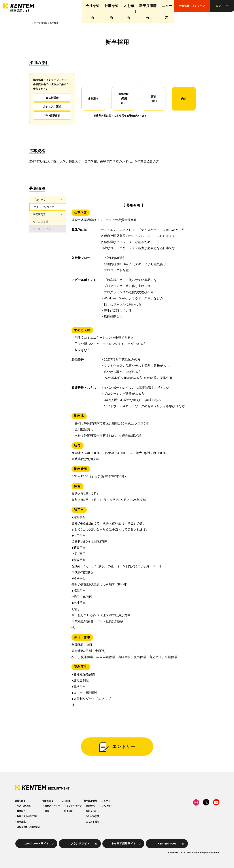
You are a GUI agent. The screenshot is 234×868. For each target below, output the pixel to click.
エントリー (222, 6)
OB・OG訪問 (128, 816)
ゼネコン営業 (41, 222)
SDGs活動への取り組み (29, 827)
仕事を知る (93, 6)
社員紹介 (92, 811)
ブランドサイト (80, 843)
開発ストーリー (64, 806)
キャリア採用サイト (123, 843)
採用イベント (128, 811)
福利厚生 (21, 822)
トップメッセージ (96, 806)
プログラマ (39, 200)
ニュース (163, 6)
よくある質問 (128, 822)
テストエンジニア (44, 207)
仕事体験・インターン (192, 6)
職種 (58, 811)
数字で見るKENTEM (27, 816)
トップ (33, 23)
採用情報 (43, 23)
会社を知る (69, 6)
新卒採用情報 (139, 6)
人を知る (116, 6)
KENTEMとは (24, 806)
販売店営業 (39, 214)
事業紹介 (21, 811)
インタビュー (156, 806)
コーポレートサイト (36, 843)
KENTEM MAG (167, 843)
